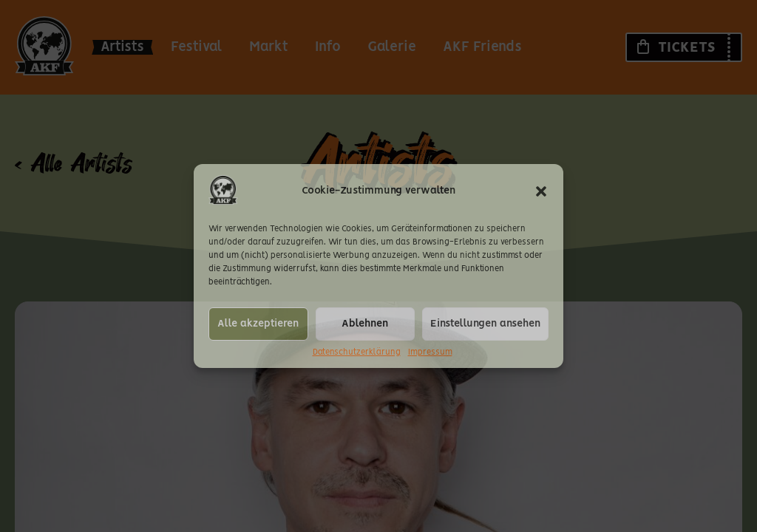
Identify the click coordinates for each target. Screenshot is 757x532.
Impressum (430, 352)
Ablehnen (365, 324)
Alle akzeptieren (258, 324)
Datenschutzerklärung (357, 352)
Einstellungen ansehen (485, 324)
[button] (541, 191)
